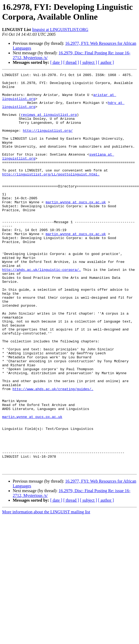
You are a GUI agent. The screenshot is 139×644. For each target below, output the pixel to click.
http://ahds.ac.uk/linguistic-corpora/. (41, 305)
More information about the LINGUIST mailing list (46, 587)
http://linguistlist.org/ (48, 142)
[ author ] (106, 62)
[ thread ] (71, 62)
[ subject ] (89, 62)
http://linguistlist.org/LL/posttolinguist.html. (51, 190)
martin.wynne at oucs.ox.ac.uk (76, 223)
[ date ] (56, 62)
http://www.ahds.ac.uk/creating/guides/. (53, 448)
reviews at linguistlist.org (49, 123)
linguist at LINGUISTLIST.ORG (60, 30)
